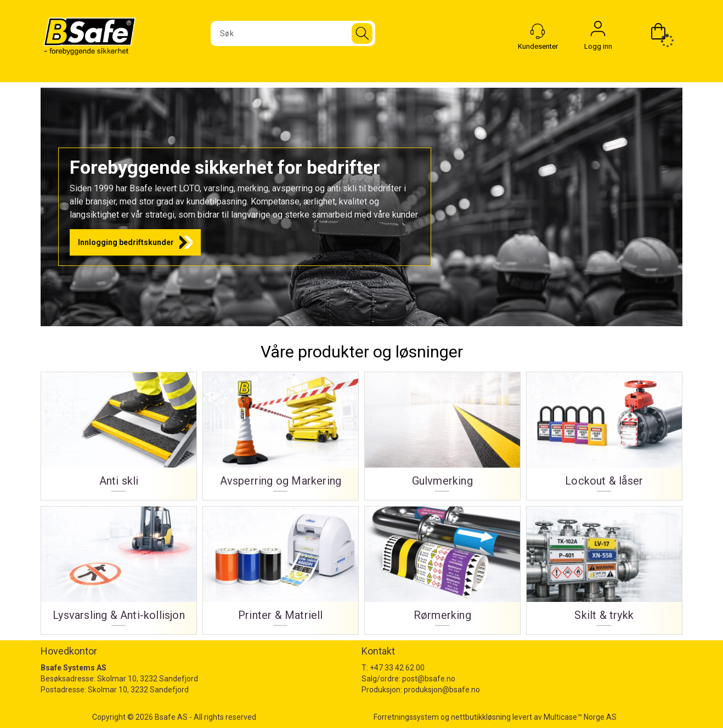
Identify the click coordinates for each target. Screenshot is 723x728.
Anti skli (119, 481)
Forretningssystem (406, 717)
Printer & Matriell (281, 615)
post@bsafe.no (429, 679)
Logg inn (598, 31)
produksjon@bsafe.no (442, 690)
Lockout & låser (604, 481)
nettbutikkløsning (481, 717)
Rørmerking (442, 615)
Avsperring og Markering (281, 481)
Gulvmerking (442, 481)
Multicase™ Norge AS (580, 717)
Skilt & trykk (604, 615)
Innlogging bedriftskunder (126, 242)
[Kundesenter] (538, 31)
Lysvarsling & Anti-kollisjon (119, 615)
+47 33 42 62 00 (397, 668)
